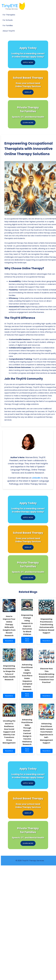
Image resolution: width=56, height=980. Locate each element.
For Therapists (9, 15)
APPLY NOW (28, 62)
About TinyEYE (9, 31)
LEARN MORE (28, 123)
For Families (8, 25)
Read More (9, 641)
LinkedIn (36, 478)
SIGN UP (28, 92)
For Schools (8, 20)
